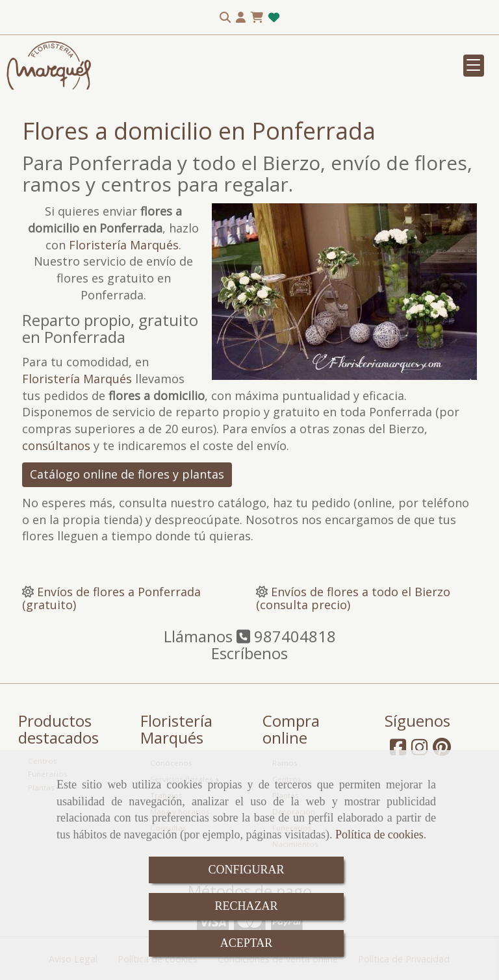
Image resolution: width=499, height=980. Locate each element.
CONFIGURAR (246, 870)
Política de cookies (379, 835)
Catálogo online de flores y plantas (127, 474)
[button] (241, 18)
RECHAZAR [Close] (246, 906)
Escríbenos (249, 653)
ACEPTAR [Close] (247, 943)
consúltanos (56, 446)
